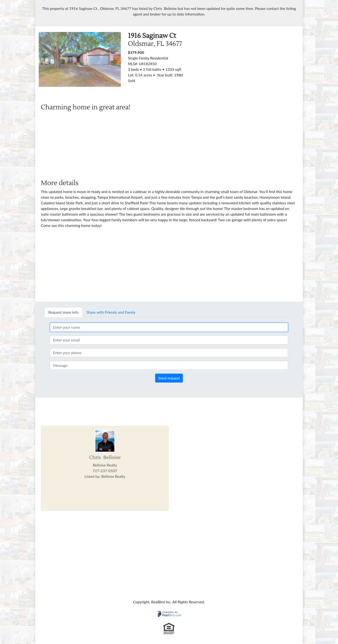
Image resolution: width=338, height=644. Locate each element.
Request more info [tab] (63, 312)
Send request (169, 378)
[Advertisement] (258, 65)
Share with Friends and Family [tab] (111, 312)
